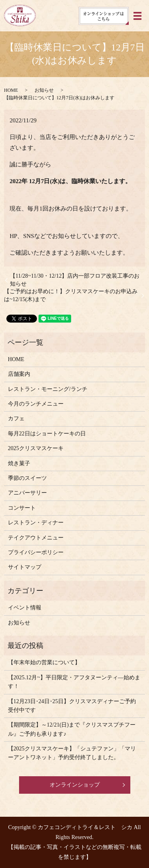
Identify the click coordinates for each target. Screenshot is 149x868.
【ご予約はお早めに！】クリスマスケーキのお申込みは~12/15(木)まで (71, 295)
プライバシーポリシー (36, 552)
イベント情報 (25, 608)
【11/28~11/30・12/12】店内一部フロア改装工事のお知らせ (75, 280)
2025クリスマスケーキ (36, 448)
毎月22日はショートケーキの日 (47, 434)
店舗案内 (19, 374)
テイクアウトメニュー (36, 538)
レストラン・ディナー (36, 523)
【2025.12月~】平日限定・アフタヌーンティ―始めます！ (74, 682)
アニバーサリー (27, 493)
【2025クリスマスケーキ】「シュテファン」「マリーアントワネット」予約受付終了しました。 (72, 753)
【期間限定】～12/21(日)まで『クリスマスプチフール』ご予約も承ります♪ (72, 729)
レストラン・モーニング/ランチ (48, 389)
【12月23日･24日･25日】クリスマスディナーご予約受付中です (72, 706)
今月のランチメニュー (36, 404)
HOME (11, 90)
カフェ (16, 419)
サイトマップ (25, 567)
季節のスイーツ (27, 478)
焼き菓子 (19, 463)
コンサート (22, 508)
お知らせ (44, 90)
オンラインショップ (75, 785)
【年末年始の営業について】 (44, 662)
